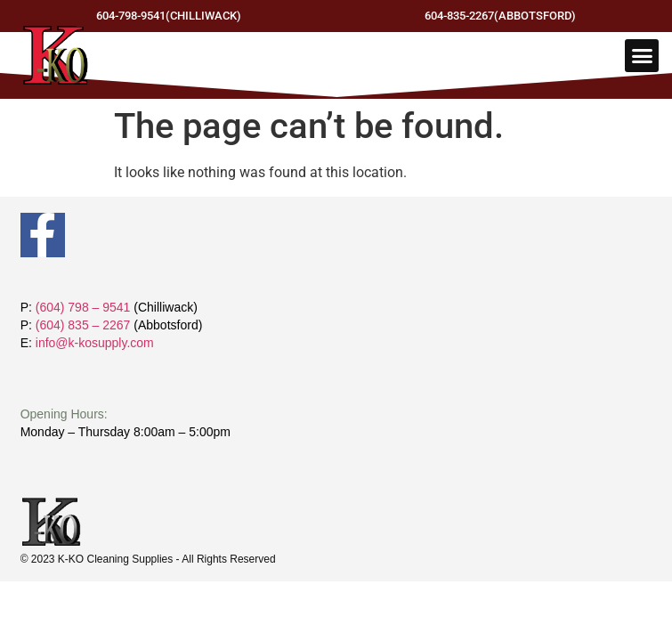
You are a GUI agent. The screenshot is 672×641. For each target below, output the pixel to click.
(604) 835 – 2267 (83, 325)
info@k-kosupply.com (95, 343)
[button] (642, 56)
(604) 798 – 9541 (83, 307)
